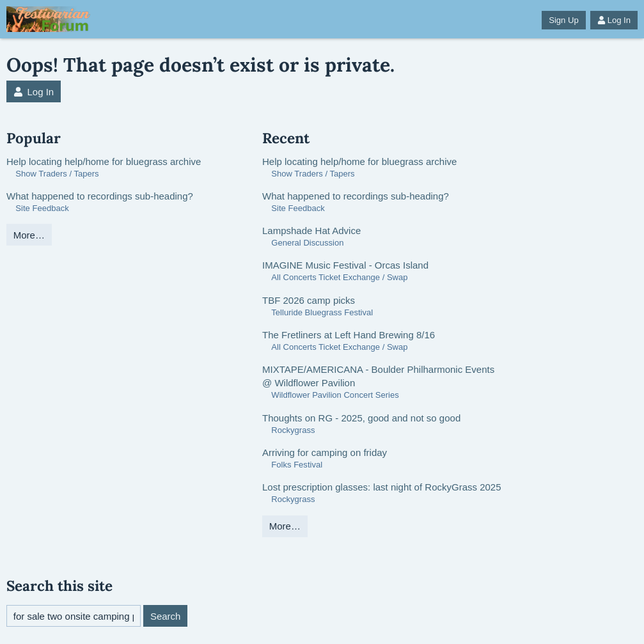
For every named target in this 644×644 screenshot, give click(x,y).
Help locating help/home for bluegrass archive (104, 161)
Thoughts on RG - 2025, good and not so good (361, 418)
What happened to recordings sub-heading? (100, 196)
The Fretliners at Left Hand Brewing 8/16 (349, 335)
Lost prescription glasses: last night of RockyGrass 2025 (382, 487)
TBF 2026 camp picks (309, 300)
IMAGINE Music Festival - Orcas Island (345, 265)
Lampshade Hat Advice (311, 231)
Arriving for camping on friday (325, 452)
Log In (614, 20)
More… (29, 235)
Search (166, 616)
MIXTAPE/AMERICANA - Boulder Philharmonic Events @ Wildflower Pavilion (378, 376)
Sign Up (563, 20)
